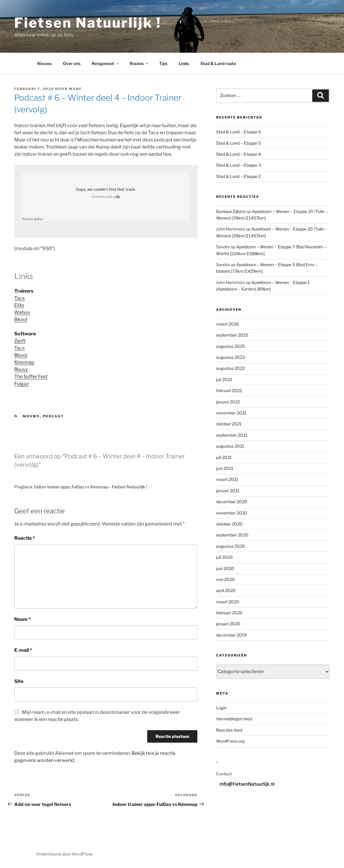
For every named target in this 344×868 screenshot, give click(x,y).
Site (19, 681)
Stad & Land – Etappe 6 (238, 132)
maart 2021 (227, 479)
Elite (19, 305)
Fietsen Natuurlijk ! (88, 23)
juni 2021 (225, 468)
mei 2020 (225, 579)
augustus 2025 (230, 346)
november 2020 (232, 513)
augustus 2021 (230, 446)
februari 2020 (229, 613)
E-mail (23, 650)
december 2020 (232, 502)
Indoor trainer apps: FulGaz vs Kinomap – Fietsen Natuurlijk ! (91, 487)
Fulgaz (22, 384)
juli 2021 (224, 457)
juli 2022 (224, 379)
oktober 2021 (229, 424)
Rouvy (21, 369)
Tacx (20, 298)
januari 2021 (228, 491)
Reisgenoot (106, 63)
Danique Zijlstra (231, 211)
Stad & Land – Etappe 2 (238, 176)
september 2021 (232, 435)
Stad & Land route (218, 63)
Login (221, 708)
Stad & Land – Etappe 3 (238, 165)
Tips (163, 63)
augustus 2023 (230, 357)
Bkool (21, 319)
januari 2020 (228, 624)
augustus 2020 (231, 546)
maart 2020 (228, 602)
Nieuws (44, 63)
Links (184, 63)
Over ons (72, 63)
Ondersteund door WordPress (65, 854)
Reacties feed (229, 730)
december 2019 (231, 635)
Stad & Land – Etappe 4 (238, 154)
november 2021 (231, 413)
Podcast (53, 416)
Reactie (25, 538)
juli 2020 (224, 557)
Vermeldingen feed (234, 719)
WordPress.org (230, 741)
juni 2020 (225, 568)
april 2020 (226, 590)
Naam (23, 619)
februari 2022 (229, 390)
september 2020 (232, 535)
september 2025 (232, 335)
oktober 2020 (229, 524)
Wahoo (22, 312)
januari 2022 (228, 402)
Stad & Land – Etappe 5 (238, 143)
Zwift (20, 341)
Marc (75, 89)
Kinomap (24, 362)
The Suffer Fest (31, 377)
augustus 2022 (230, 368)
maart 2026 (228, 324)
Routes (139, 63)
